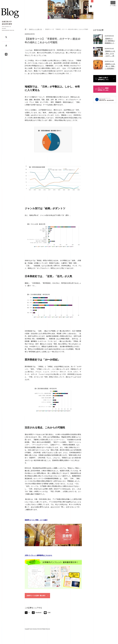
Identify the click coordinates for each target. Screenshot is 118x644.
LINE (47, 613)
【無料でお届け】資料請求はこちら (103, 79)
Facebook (37, 613)
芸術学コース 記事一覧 (35, 29)
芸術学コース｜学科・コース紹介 (36, 520)
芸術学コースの (36, 596)
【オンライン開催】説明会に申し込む (103, 89)
